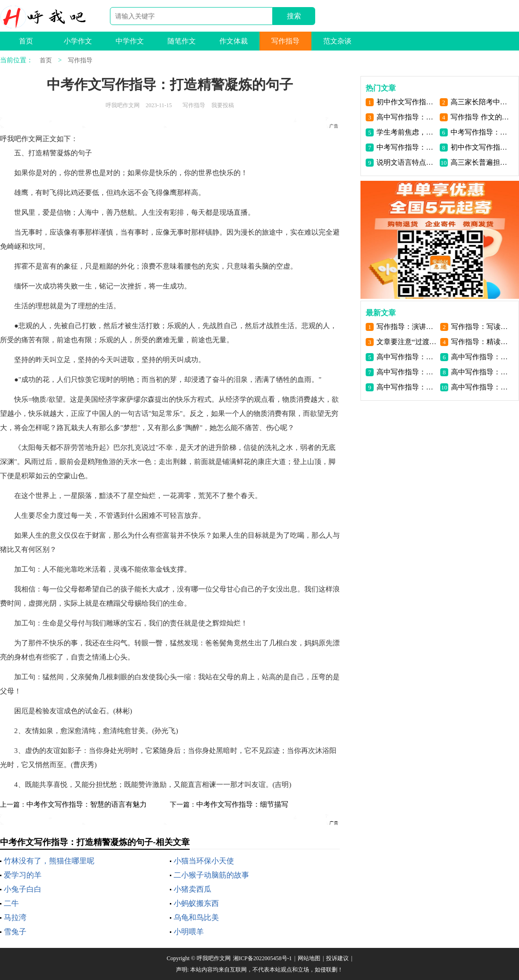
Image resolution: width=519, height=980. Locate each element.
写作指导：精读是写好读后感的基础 (481, 342)
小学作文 (78, 41)
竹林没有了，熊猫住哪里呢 (49, 861)
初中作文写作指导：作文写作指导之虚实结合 (481, 147)
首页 (26, 41)
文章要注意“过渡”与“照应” (406, 342)
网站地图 (309, 958)
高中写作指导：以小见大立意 (481, 357)
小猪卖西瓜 (193, 889)
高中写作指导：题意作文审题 (481, 372)
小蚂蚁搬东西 (196, 903)
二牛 (11, 903)
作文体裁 (234, 41)
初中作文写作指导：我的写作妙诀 (406, 102)
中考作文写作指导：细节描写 (242, 804)
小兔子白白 (23, 889)
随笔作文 (182, 41)
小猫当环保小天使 (204, 861)
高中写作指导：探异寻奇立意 (406, 357)
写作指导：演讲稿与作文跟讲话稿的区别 (406, 327)
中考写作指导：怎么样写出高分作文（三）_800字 (406, 147)
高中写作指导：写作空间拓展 (406, 372)
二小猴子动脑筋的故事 (211, 875)
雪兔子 (15, 932)
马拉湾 (15, 917)
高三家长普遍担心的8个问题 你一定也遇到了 (481, 162)
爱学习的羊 (23, 875)
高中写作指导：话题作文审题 (406, 387)
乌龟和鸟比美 (196, 917)
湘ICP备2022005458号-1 (263, 958)
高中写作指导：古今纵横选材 (406, 117)
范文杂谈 (337, 41)
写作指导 (285, 41)
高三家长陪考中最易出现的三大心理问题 (481, 102)
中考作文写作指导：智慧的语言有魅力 (87, 804)
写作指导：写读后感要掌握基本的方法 (481, 327)
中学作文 (130, 41)
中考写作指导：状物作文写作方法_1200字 (481, 132)
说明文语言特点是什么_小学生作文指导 (406, 162)
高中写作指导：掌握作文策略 (481, 387)
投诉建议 (337, 958)
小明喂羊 (189, 932)
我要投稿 (223, 105)
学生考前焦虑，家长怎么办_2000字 (406, 132)
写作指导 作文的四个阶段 (481, 117)
